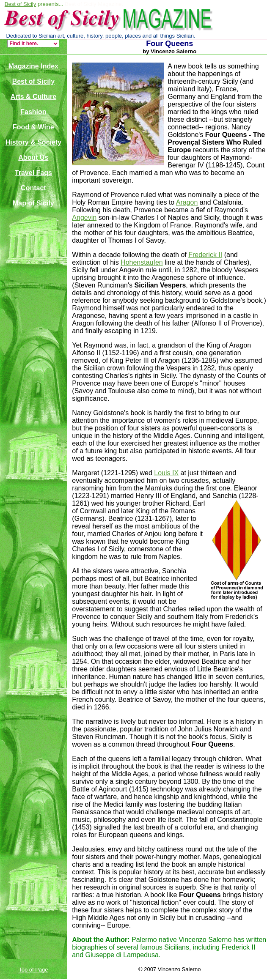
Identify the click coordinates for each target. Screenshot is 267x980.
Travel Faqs (33, 173)
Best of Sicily (20, 4)
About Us (33, 157)
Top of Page (33, 970)
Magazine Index (33, 66)
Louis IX (166, 473)
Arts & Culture (33, 97)
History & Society (33, 142)
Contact (33, 188)
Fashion (33, 112)
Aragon (187, 202)
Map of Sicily (33, 203)
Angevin (84, 218)
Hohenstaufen (142, 262)
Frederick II (205, 255)
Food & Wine (33, 127)
